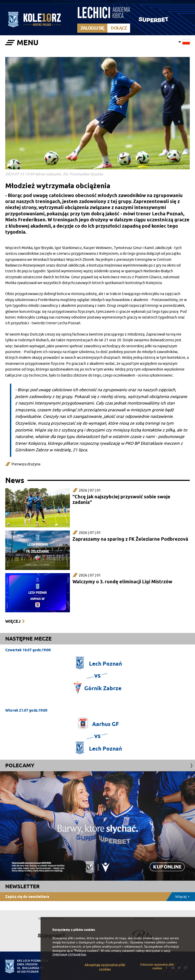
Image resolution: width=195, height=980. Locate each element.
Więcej (13, 621)
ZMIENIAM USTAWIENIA (69, 955)
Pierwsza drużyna (26, 464)
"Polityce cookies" (86, 951)
